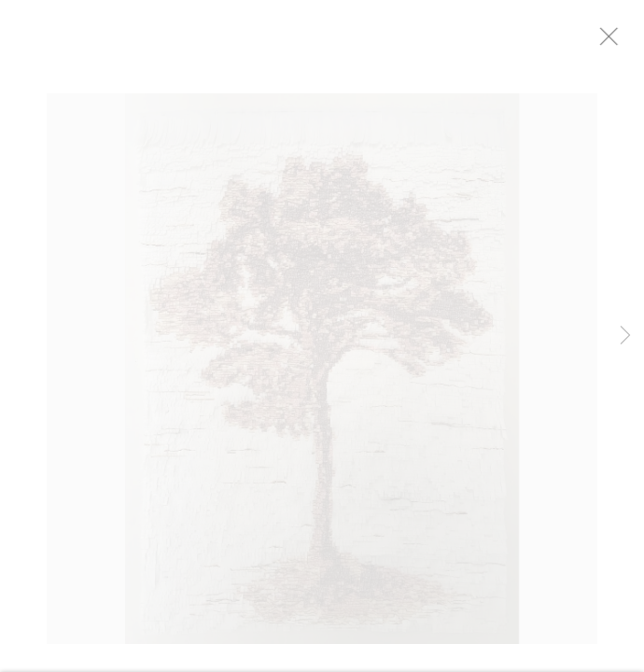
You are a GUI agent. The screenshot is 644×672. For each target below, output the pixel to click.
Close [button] (621, 42)
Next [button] (625, 336)
